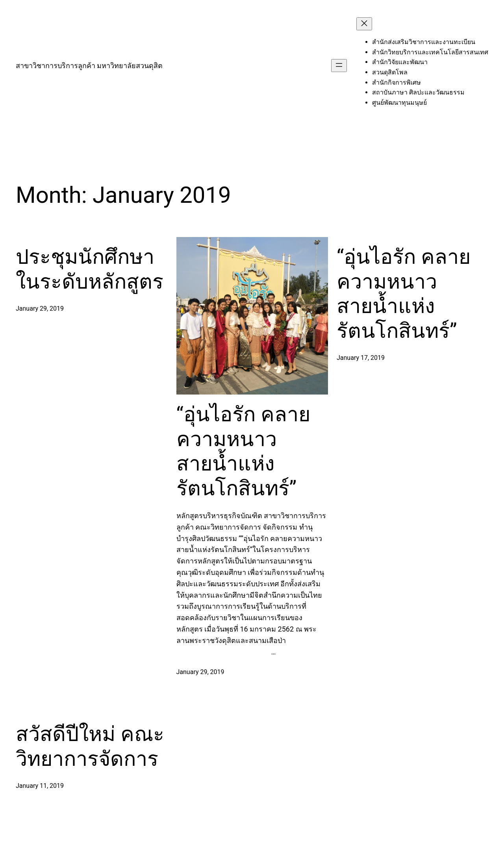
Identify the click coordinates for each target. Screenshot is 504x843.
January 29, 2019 (40, 308)
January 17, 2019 (361, 358)
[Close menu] (364, 24)
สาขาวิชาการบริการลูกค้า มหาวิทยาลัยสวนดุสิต (89, 66)
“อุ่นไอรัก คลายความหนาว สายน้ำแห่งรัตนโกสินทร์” (243, 451)
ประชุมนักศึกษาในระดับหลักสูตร (90, 269)
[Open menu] (339, 66)
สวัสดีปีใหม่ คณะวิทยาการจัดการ (90, 746)
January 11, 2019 (40, 786)
